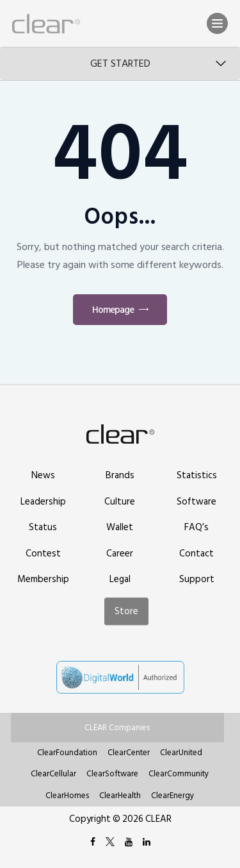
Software (196, 502)
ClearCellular (53, 774)
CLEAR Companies (117, 728)
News (43, 475)
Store (126, 611)
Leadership (43, 502)
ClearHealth (120, 796)
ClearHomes (67, 796)
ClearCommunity (179, 774)
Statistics (197, 475)
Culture (120, 502)
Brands (120, 475)
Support (197, 579)
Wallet (120, 527)
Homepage (113, 310)
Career (120, 554)
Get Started (120, 63)
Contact (196, 554)
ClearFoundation (67, 753)
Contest (43, 554)
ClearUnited (181, 753)
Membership (43, 579)
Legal (120, 579)
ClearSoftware (112, 774)
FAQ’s (196, 527)
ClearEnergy (172, 796)
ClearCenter (129, 753)
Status (43, 527)
